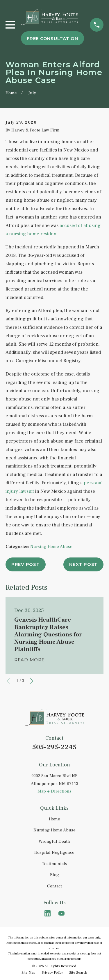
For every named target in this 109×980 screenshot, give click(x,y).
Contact (54, 886)
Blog (54, 875)
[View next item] (32, 681)
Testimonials (54, 864)
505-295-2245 (54, 747)
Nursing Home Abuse (51, 547)
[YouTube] (61, 913)
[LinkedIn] (48, 913)
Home (54, 819)
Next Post (83, 564)
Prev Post (26, 564)
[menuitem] (28, 973)
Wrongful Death (54, 841)
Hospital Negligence (54, 852)
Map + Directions (54, 791)
